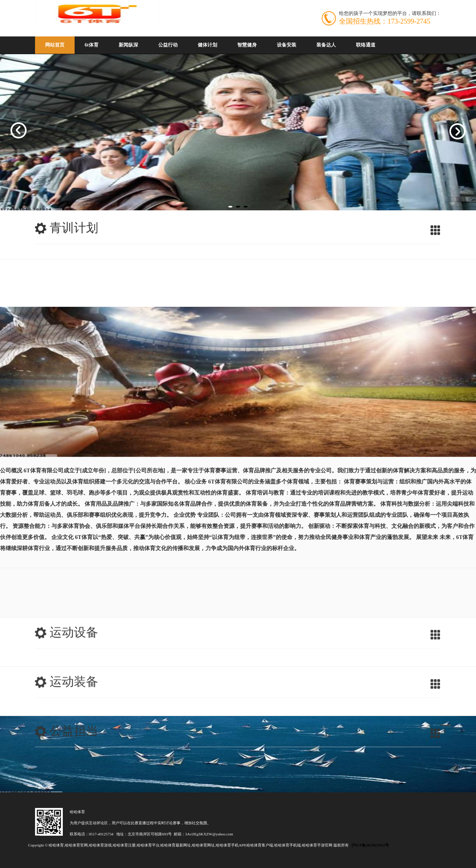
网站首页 (55, 45)
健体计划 (207, 45)
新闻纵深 (128, 45)
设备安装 (287, 45)
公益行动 (168, 45)
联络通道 (366, 45)
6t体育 (92, 45)
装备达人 (326, 45)
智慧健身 (247, 45)
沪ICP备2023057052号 (370, 845)
